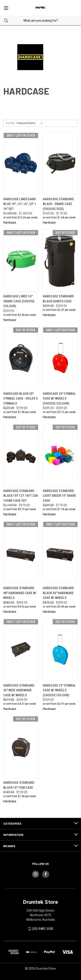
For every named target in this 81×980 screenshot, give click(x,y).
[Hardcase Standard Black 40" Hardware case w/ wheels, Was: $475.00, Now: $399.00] (60, 552)
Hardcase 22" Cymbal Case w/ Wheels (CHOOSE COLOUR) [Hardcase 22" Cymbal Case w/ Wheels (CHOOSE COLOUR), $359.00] (59, 690)
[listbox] (31, 123)
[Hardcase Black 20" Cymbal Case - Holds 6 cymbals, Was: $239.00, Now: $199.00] (21, 358)
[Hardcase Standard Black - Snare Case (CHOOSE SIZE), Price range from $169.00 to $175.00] (60, 164)
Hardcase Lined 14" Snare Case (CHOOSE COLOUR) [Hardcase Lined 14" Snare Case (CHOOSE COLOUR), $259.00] (19, 301)
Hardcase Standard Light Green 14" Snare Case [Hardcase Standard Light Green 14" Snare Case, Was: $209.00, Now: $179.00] (60, 496)
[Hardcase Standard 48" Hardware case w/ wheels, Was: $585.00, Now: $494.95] (21, 552)
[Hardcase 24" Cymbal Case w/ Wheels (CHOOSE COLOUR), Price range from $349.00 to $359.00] (60, 358)
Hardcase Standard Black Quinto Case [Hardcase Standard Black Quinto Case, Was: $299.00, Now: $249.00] (58, 299)
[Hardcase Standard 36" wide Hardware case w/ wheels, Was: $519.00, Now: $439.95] (21, 650)
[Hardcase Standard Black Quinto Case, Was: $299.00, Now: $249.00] (60, 261)
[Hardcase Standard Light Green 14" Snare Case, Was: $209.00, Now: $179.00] (60, 455)
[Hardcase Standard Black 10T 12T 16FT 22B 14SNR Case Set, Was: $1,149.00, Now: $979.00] (21, 455)
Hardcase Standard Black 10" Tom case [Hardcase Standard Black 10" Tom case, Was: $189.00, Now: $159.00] (19, 785)
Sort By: (11, 123)
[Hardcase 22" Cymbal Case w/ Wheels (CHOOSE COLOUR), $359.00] (60, 650)
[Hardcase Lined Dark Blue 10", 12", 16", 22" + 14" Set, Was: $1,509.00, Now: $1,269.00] (21, 164)
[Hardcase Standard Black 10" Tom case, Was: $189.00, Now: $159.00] (21, 747)
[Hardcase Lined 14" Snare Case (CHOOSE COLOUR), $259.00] (21, 261)
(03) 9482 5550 (43, 929)
